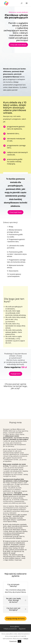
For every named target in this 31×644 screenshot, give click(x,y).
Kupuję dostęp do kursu (16, 619)
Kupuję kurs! (16, 374)
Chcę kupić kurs (15, 212)
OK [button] (19, 641)
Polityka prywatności (10, 629)
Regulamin (22, 629)
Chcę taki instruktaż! (18, 45)
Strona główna (15, 627)
